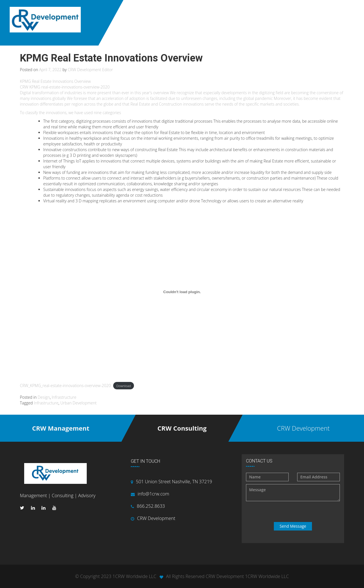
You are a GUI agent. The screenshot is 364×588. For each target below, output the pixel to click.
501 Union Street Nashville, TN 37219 (174, 482)
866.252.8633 (151, 506)
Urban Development (78, 403)
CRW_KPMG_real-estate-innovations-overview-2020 (65, 386)
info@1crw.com (153, 494)
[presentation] (293, 512)
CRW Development (156, 518)
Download (124, 386)
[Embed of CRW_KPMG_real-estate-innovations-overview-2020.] (182, 292)
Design (44, 397)
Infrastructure (64, 397)
